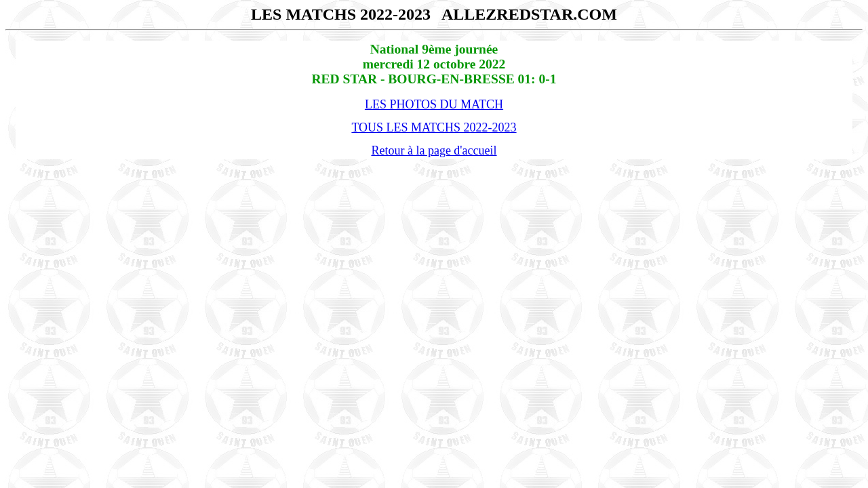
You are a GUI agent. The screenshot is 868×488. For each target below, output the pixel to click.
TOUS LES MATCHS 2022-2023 (434, 127)
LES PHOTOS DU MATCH (434, 104)
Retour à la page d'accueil (434, 150)
